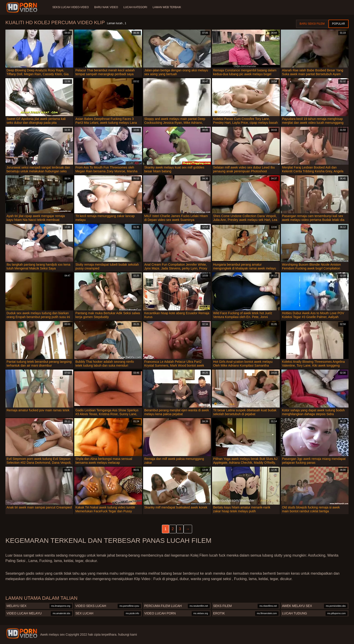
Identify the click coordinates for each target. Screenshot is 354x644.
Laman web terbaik (167, 7)
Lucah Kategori (135, 7)
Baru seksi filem (312, 24)
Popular (339, 24)
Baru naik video (106, 7)
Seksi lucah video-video (71, 7)
